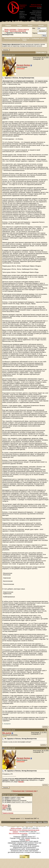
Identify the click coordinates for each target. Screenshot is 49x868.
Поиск (24, 40)
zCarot (28, 840)
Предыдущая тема (18, 791)
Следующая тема (31, 791)
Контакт (41, 26)
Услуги (30, 26)
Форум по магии (36, 5)
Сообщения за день (38, 39)
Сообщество (26, 39)
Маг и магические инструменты (18, 833)
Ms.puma (7, 733)
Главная (8, 26)
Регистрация (9, 39)
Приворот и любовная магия (23, 7)
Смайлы (5, 807)
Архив (40, 822)
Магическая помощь (36, 6)
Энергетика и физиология (18, 31)
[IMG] (4, 808)
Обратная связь (31, 822)
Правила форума (8, 813)
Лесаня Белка (23, 65)
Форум (20, 26)
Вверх (45, 822)
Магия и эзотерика (10, 29)
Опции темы (40, 53)
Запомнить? (42, 31)
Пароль (35, 33)
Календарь (17, 39)
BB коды (5, 805)
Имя (34, 28)
